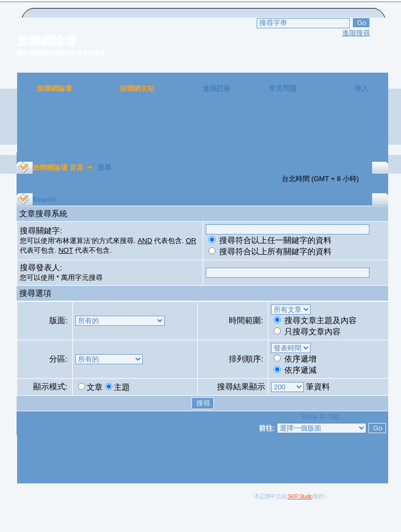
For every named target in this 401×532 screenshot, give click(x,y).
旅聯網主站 (137, 88)
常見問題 (283, 88)
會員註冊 (217, 88)
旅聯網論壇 (54, 88)
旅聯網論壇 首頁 (58, 167)
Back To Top (320, 416)
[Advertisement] (203, 128)
